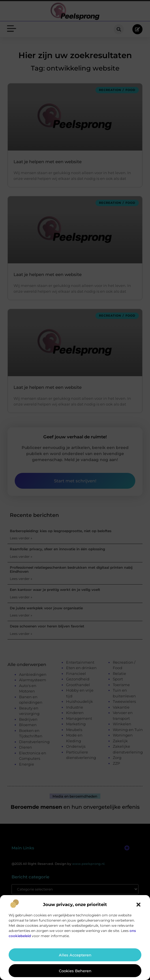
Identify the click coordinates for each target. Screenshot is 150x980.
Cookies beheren (75, 971)
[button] (138, 905)
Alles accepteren (75, 955)
